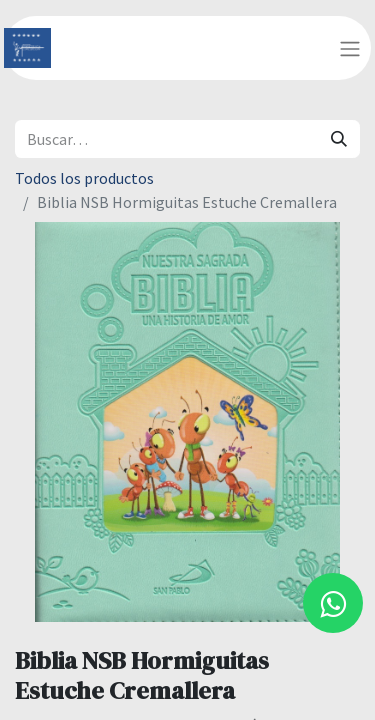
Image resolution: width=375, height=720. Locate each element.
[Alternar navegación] (350, 48)
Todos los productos (84, 178)
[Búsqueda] (339, 139)
